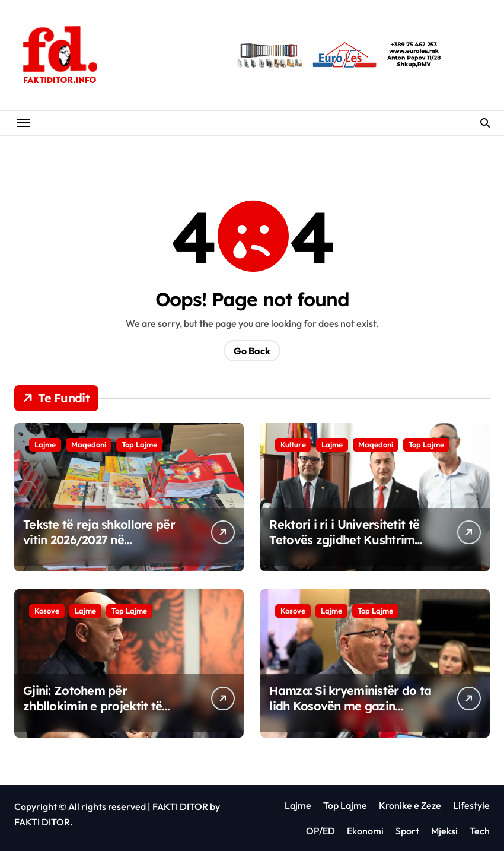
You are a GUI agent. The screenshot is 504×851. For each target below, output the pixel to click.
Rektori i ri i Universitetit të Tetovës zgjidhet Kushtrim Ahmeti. (344, 540)
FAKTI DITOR (180, 806)
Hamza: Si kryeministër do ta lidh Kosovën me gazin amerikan (350, 706)
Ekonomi (365, 831)
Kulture (293, 444)
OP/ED (320, 831)
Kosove (47, 611)
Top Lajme (139, 444)
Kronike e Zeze (410, 805)
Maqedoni (89, 444)
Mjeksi (444, 831)
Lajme (45, 444)
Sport (407, 831)
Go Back (252, 351)
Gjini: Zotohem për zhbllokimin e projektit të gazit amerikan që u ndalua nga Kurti (100, 714)
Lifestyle (471, 805)
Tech (480, 831)
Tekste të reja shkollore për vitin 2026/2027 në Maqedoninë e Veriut (99, 540)
